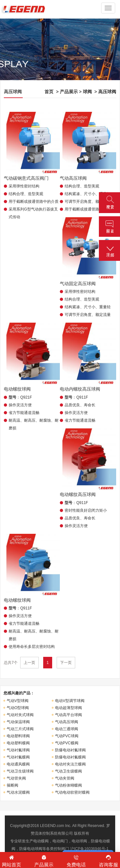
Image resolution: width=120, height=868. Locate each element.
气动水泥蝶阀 (18, 792)
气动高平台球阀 (68, 715)
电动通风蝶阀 (18, 764)
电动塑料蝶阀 (18, 743)
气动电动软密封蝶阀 (72, 792)
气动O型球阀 (18, 708)
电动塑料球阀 (18, 736)
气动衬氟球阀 (18, 750)
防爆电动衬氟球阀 (70, 750)
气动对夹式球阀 (20, 715)
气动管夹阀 (16, 778)
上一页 (29, 663)
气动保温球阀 (18, 722)
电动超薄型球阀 (68, 708)
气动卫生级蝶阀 (68, 771)
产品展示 (69, 92)
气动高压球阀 (67, 722)
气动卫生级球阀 (20, 771)
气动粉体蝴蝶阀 (68, 785)
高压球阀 (107, 92)
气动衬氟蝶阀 (18, 757)
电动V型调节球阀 (70, 701)
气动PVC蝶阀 (67, 743)
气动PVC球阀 (67, 736)
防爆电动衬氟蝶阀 (70, 757)
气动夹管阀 (65, 778)
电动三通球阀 (67, 729)
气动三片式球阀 (20, 729)
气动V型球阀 (18, 701)
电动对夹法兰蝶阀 (70, 764)
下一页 (66, 663)
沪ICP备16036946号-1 (89, 849)
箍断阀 (12, 785)
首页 (49, 92)
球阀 (87, 92)
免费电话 (76, 861)
